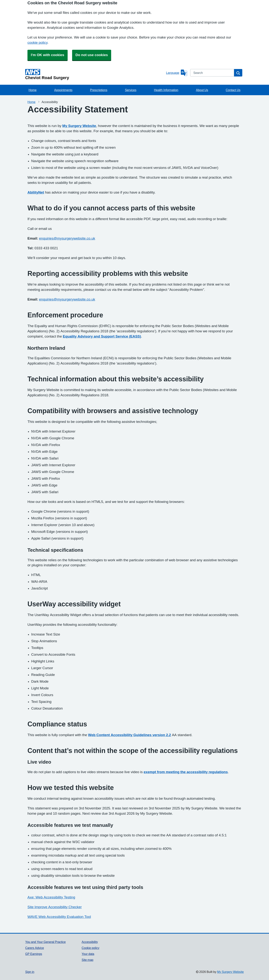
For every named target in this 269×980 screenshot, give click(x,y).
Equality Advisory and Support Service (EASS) (102, 336)
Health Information (166, 90)
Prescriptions (99, 90)
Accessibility (90, 942)
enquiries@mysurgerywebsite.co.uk (67, 238)
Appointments (63, 90)
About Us (202, 90)
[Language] (177, 73)
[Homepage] (95, 74)
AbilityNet (36, 192)
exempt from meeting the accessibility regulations (186, 772)
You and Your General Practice (45, 942)
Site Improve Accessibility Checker (55, 907)
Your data (88, 954)
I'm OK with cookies (48, 55)
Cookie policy (91, 948)
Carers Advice (35, 948)
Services (131, 90)
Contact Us (233, 90)
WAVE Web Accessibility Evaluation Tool (59, 917)
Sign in (30, 972)
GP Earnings (34, 954)
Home (33, 90)
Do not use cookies (92, 55)
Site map (88, 960)
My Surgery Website (79, 126)
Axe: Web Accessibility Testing (51, 897)
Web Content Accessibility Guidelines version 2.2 (129, 735)
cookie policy (37, 43)
